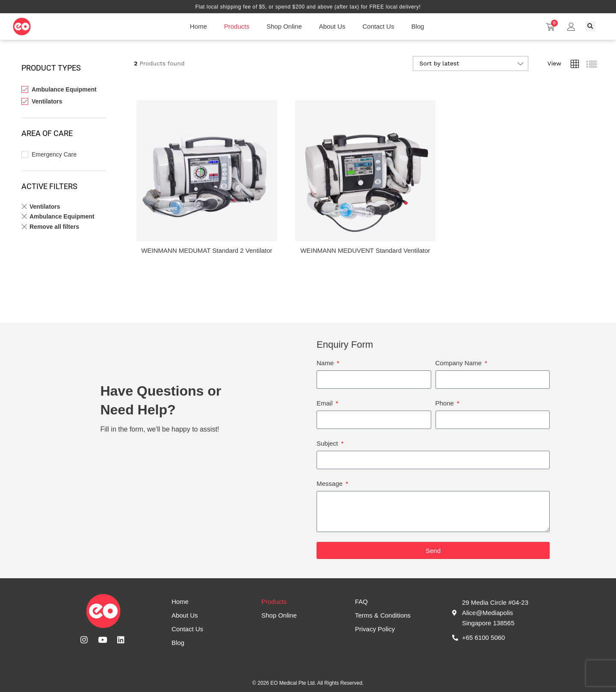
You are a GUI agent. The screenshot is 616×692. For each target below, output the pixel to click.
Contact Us (378, 26)
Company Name (460, 363)
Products (237, 26)
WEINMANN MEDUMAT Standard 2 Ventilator (207, 250)
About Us (332, 26)
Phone (446, 403)
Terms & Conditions (383, 615)
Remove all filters (54, 227)
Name (326, 363)
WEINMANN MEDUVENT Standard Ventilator (365, 250)
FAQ (361, 602)
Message (330, 484)
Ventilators (47, 101)
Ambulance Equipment (64, 89)
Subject (328, 443)
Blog (418, 26)
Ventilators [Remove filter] (45, 207)
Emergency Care (54, 154)
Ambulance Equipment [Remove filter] (62, 216)
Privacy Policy (375, 629)
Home (198, 26)
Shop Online (284, 26)
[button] (590, 27)
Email (326, 403)
